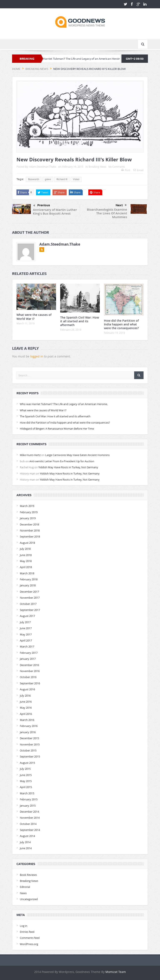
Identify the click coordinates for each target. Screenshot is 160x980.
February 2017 (29, 653)
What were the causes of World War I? (34, 317)
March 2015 (27, 793)
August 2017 (27, 616)
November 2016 (30, 671)
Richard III (62, 179)
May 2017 (26, 634)
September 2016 (30, 683)
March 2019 (27, 506)
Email (138, 170)
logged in (37, 356)
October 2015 (28, 750)
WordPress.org (29, 944)
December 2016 (29, 665)
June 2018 (26, 555)
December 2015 (29, 738)
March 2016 (27, 720)
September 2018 (30, 536)
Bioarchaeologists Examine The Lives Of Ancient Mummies (107, 213)
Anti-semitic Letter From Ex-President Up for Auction (62, 461)
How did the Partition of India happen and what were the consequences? (121, 324)
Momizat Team (116, 972)
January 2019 (28, 518)
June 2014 (26, 848)
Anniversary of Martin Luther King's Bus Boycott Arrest (55, 212)
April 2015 (26, 787)
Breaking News (97, 167)
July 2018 (25, 549)
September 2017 (30, 610)
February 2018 (29, 579)
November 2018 (30, 530)
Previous (42, 206)
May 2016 (26, 708)
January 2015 (28, 806)
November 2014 (30, 818)
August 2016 (27, 689)
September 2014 (30, 830)
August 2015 (27, 763)
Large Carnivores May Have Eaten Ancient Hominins (77, 455)
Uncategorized (29, 899)
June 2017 (26, 628)
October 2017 (28, 604)
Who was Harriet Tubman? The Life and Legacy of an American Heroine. (81, 59)
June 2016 (26, 702)
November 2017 (30, 598)
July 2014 (25, 842)
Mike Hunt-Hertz (30, 455)
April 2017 (26, 640)
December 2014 (29, 812)
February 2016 (29, 726)
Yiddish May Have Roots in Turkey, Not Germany (68, 467)
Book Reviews (28, 875)
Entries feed (27, 932)
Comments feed (30, 938)
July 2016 (25, 696)
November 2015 (30, 744)
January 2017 (28, 659)
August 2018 (27, 543)
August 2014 (27, 836)
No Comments (117, 167)
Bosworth (34, 179)
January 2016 (28, 732)
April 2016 (26, 714)
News (23, 893)
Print (126, 170)
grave (48, 179)
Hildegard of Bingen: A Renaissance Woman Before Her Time (57, 429)
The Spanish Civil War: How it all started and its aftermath (80, 321)
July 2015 (25, 769)
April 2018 (26, 567)
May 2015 (26, 781)
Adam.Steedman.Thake (43, 167)
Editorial (25, 887)
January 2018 (28, 585)
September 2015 (30, 756)
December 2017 (29, 592)
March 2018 (27, 573)
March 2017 (27, 646)
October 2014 (28, 824)
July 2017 (25, 622)
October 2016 (28, 677)
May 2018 (26, 561)
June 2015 (26, 775)
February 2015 (29, 799)
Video (76, 179)
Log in (24, 926)
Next (121, 205)
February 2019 (29, 512)
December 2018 (29, 524)
